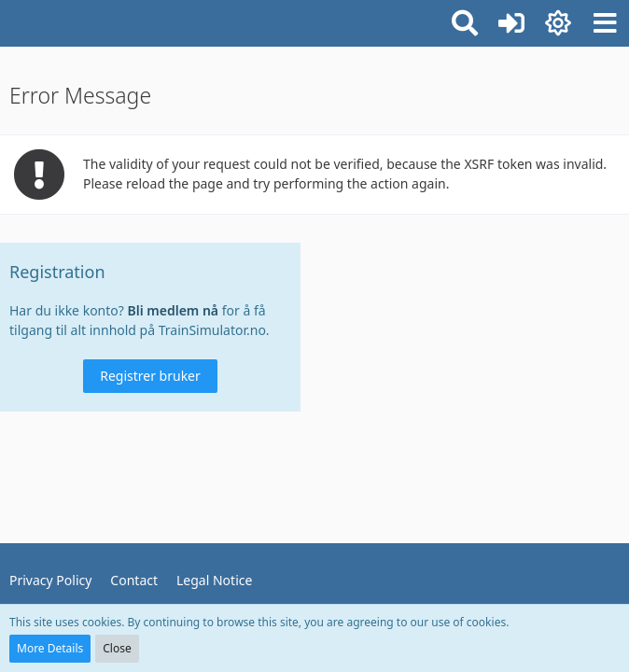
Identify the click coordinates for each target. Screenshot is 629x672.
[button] (605, 23)
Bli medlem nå (174, 310)
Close (117, 648)
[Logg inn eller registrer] (511, 23)
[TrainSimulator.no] (9, 21)
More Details (50, 648)
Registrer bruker (150, 376)
